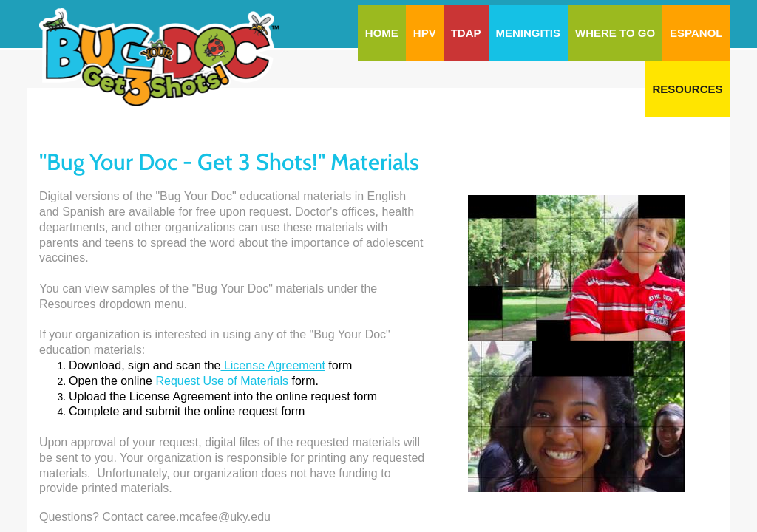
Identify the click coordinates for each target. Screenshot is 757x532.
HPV (425, 33)
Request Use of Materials (222, 381)
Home (382, 33)
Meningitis (529, 33)
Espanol (696, 33)
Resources (687, 89)
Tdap (466, 33)
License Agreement (272, 365)
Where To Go (615, 33)
